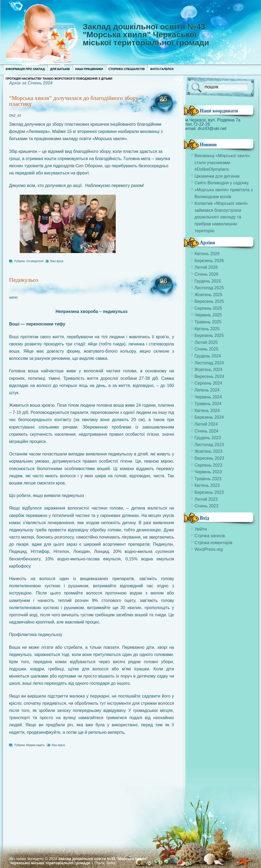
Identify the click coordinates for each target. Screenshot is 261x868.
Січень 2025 (206, 349)
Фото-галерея (162, 69)
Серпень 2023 (208, 465)
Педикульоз (24, 280)
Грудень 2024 (208, 356)
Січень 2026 (206, 274)
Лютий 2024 (206, 424)
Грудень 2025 (208, 281)
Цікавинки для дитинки (217, 176)
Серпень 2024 (208, 383)
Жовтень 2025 (208, 295)
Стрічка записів (210, 536)
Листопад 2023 (209, 445)
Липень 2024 (207, 390)
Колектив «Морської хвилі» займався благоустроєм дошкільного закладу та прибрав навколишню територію (221, 217)
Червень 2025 (208, 315)
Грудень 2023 (208, 438)
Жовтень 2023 (208, 451)
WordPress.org (209, 549)
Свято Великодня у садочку (222, 183)
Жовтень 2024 (208, 370)
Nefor (111, 863)
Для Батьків (60, 69)
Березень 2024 (209, 417)
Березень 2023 (209, 492)
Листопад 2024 (209, 363)
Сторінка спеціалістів (127, 69)
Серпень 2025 (208, 308)
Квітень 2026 (207, 254)
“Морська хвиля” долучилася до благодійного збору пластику (74, 101)
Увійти (201, 529)
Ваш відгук (57, 261)
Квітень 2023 (207, 485)
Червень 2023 (208, 472)
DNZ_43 (15, 116)
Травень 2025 (208, 322)
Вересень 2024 (209, 376)
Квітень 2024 (207, 411)
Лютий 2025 (206, 342)
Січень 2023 (206, 506)
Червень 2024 (208, 397)
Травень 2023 (208, 479)
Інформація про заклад (25, 69)
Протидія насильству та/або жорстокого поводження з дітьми (59, 79)
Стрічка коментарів (213, 543)
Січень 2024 (206, 431)
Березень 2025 (209, 335)
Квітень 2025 (207, 329)
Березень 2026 (209, 261)
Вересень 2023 (209, 458)
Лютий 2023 (206, 499)
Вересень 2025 (209, 301)
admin (13, 298)
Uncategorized (35, 261)
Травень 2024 (208, 404)
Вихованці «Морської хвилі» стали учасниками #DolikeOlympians (222, 162)
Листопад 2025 (209, 288)
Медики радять (35, 745)
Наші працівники (89, 69)
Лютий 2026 (206, 267)
